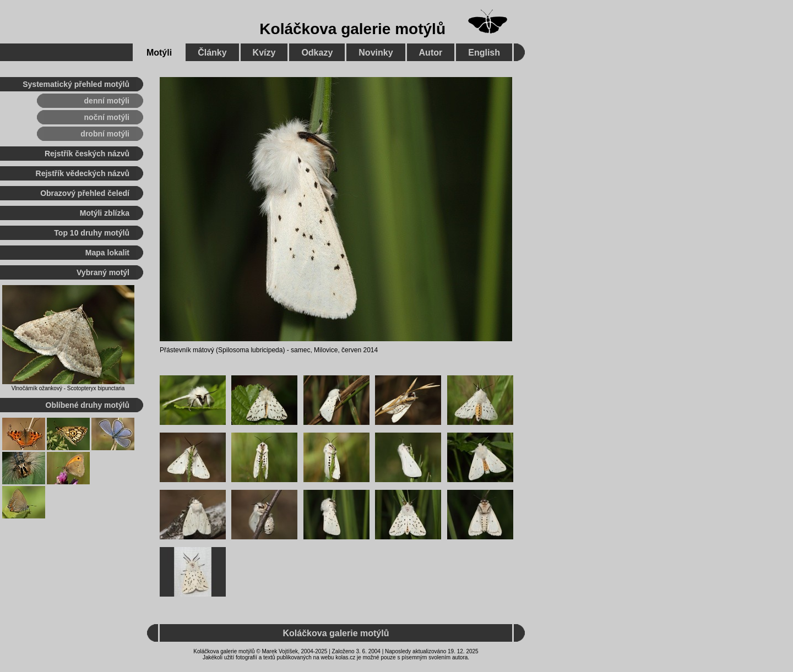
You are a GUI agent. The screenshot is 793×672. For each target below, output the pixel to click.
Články (212, 53)
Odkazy (317, 53)
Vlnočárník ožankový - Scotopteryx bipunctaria (68, 388)
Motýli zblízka (105, 213)
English (484, 53)
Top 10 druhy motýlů (92, 233)
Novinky (376, 53)
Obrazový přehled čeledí (85, 193)
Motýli (159, 53)
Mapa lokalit (107, 253)
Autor (431, 53)
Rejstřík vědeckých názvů (83, 173)
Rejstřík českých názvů (87, 154)
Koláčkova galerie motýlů (352, 29)
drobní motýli (105, 134)
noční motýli (107, 117)
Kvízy (264, 53)
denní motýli (107, 101)
